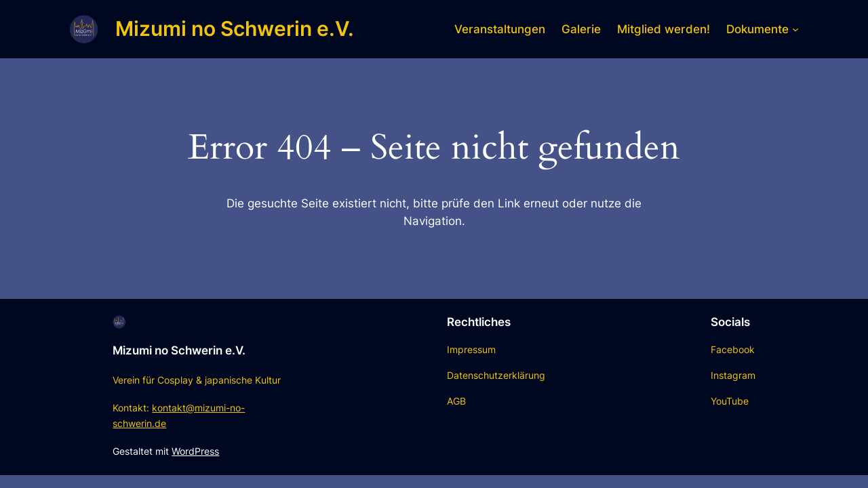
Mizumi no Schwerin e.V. (235, 28)
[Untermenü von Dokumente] (795, 29)
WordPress (195, 451)
